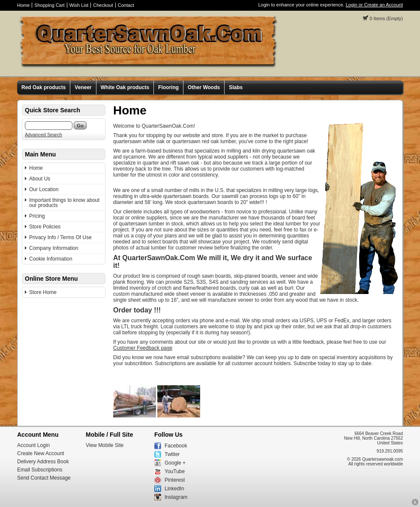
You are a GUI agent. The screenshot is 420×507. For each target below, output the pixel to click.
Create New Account (40, 453)
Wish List (79, 5)
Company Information (54, 248)
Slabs (236, 87)
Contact (126, 5)
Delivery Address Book (43, 462)
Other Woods (204, 87)
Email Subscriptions (40, 470)
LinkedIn (174, 489)
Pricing (37, 216)
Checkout (103, 5)
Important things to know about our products (64, 203)
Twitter (172, 454)
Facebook (176, 446)
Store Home (43, 292)
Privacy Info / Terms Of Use (60, 237)
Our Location (44, 189)
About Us (40, 179)
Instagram (176, 497)
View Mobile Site (105, 445)
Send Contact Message (44, 478)
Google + (175, 463)
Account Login (33, 445)
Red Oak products (43, 87)
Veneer (83, 87)
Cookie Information (51, 259)
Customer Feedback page (143, 348)
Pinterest (175, 480)
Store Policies (45, 227)
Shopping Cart (49, 5)
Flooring (168, 87)
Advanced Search (43, 135)
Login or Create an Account (374, 5)
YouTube (175, 471)
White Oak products (125, 87)
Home (23, 5)
